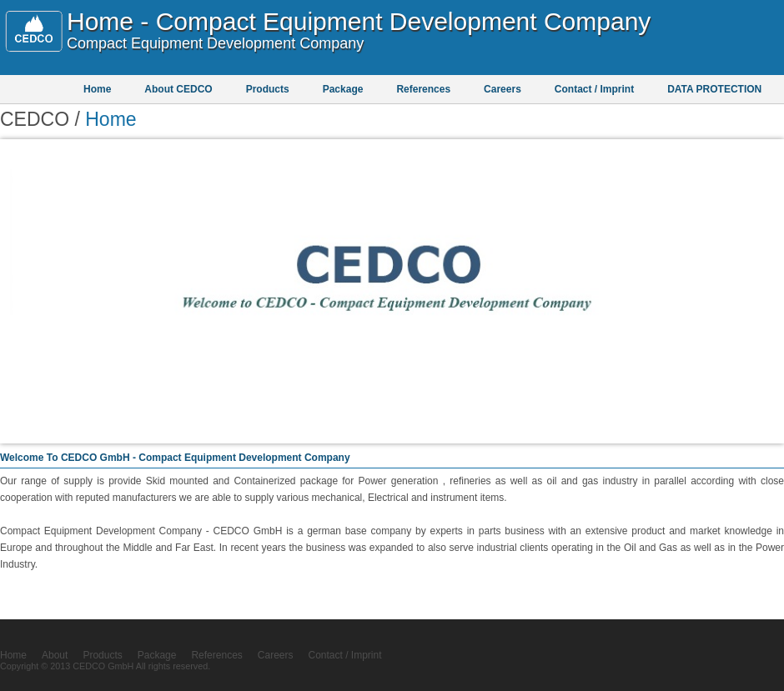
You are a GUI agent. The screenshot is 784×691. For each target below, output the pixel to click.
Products (268, 89)
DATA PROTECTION (714, 89)
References (423, 89)
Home (97, 89)
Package (343, 89)
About (55, 655)
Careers (503, 89)
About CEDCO (178, 89)
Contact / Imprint (594, 89)
